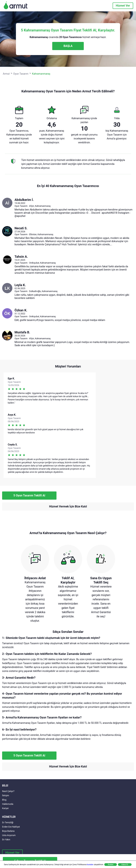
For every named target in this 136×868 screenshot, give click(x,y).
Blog (4, 800)
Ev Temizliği (8, 823)
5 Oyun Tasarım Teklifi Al (29, 495)
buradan (90, 865)
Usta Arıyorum (9, 835)
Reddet (111, 865)
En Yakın (6, 840)
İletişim (6, 796)
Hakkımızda (8, 804)
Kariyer (5, 808)
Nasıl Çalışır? (8, 791)
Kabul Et (125, 865)
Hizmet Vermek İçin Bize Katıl (68, 506)
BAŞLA (68, 46)
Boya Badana (8, 831)
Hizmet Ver (123, 6)
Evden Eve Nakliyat (11, 827)
